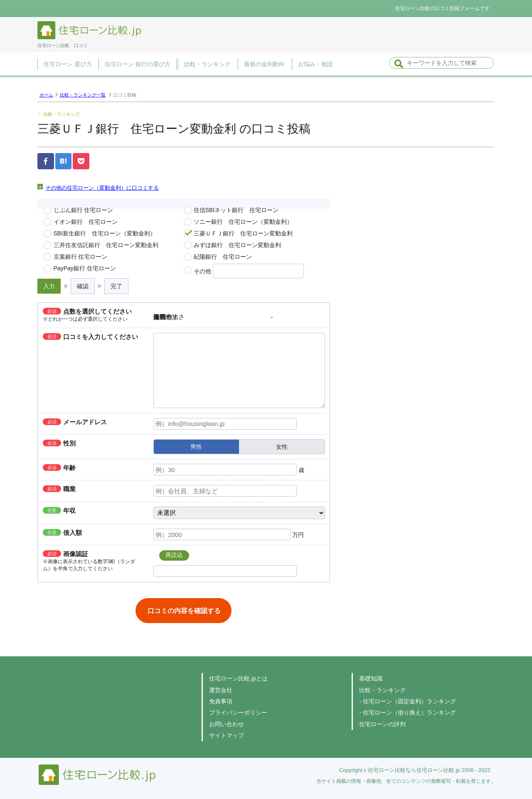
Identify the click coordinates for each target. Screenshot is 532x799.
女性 (282, 447)
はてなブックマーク (64, 161)
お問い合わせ (227, 724)
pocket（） (81, 161)
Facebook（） (46, 161)
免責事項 (221, 701)
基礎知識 (371, 678)
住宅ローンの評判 (382, 724)
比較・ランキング (382, 690)
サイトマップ (227, 735)
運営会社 (221, 690)
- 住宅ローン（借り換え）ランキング (408, 712)
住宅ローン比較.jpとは (238, 678)
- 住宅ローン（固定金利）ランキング (408, 701)
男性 (196, 447)
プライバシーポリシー (238, 712)
